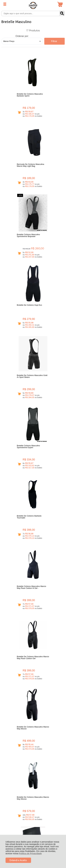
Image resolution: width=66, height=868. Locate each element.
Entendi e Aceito (18, 860)
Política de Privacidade (30, 854)
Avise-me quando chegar (53, 463)
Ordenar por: (22, 36)
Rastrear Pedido (18, 755)
